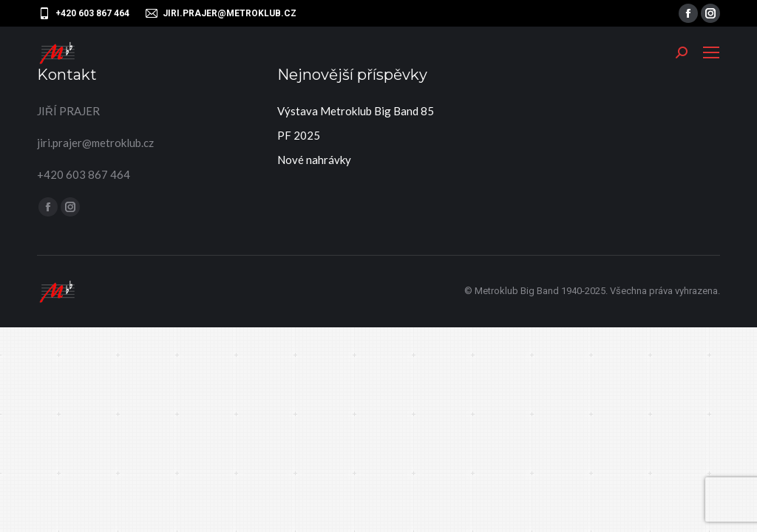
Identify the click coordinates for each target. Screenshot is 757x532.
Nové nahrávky (314, 160)
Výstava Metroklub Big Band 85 (356, 111)
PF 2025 (299, 135)
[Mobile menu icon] (711, 52)
